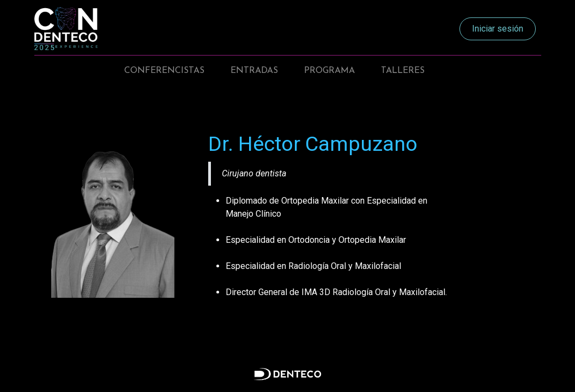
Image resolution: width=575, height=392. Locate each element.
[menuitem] (164, 71)
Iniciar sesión (498, 29)
